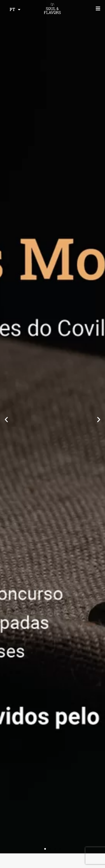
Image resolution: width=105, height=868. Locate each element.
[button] (6, 419)
